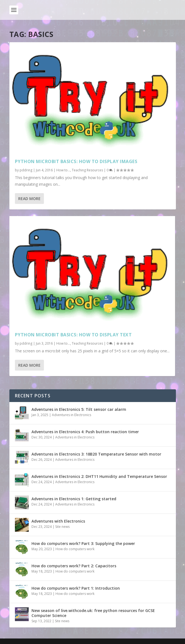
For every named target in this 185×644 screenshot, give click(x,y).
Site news (62, 527)
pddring (26, 170)
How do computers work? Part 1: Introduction (76, 588)
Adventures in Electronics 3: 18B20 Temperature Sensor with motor (96, 454)
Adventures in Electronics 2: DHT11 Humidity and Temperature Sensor (99, 476)
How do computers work (75, 549)
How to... (63, 170)
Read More (29, 199)
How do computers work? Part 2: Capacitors (74, 566)
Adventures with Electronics (58, 521)
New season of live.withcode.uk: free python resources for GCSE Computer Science (93, 613)
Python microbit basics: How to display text (73, 335)
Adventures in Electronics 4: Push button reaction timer (85, 432)
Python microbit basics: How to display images (76, 161)
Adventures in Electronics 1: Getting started (74, 499)
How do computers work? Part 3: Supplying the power (83, 543)
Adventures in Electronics (72, 415)
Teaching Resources (87, 170)
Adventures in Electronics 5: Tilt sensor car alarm (79, 409)
